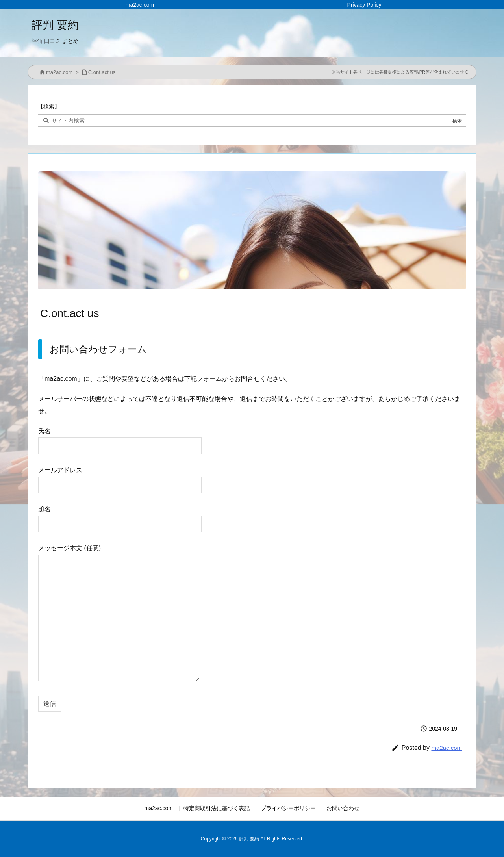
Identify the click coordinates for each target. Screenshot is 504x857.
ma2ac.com (59, 72)
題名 (120, 516)
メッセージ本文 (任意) (119, 613)
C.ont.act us (102, 72)
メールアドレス (120, 477)
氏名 (120, 438)
